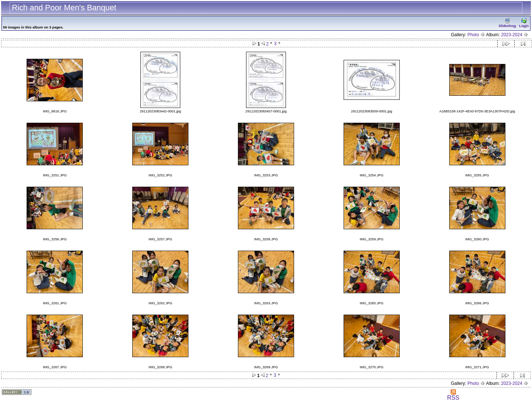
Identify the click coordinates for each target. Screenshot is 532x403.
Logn (524, 23)
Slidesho (507, 23)
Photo (476, 35)
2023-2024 (515, 35)
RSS (453, 395)
